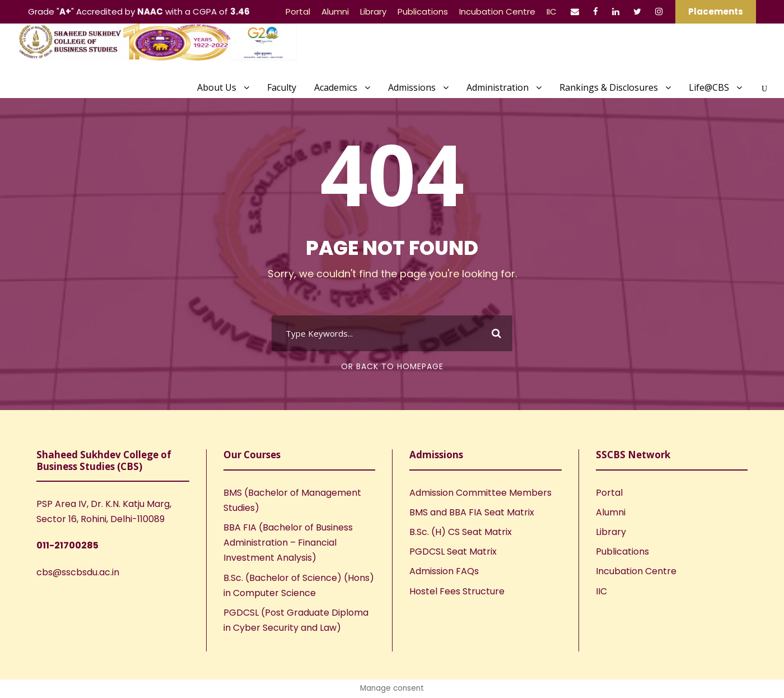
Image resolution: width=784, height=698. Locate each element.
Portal (298, 11)
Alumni (335, 11)
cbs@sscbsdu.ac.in (78, 572)
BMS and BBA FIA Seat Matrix (472, 512)
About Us (217, 87)
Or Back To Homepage (392, 366)
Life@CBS (709, 87)
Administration (498, 87)
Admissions (412, 87)
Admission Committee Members (480, 493)
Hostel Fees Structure (457, 591)
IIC (552, 11)
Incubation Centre (497, 11)
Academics (336, 87)
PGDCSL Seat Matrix (453, 552)
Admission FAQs (444, 571)
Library (373, 11)
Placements (716, 11)
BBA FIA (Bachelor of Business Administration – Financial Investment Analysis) (288, 543)
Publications (423, 11)
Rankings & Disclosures (609, 87)
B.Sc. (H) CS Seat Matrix (461, 532)
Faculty (282, 87)
